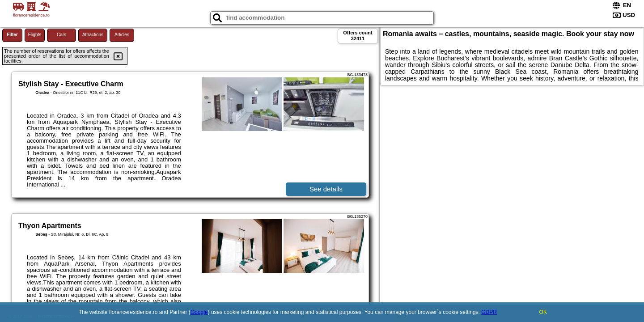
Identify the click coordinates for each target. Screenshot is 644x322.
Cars (61, 35)
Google (199, 312)
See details (326, 189)
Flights (35, 35)
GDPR (489, 312)
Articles (122, 35)
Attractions (93, 35)
